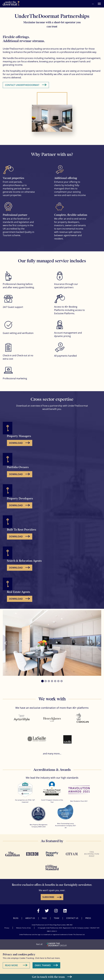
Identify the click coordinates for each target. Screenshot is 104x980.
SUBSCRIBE (48, 897)
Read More (11, 965)
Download (16, 443)
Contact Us (72, 918)
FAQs (44, 918)
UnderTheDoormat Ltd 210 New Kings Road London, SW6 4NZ (52, 925)
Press (88, 918)
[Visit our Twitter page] (47, 911)
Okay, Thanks (43, 965)
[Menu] (99, 4)
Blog (16, 918)
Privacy (7, 928)
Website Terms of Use (23, 928)
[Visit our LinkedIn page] (65, 911)
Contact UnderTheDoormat (22, 85)
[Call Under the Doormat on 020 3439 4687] (93, 4)
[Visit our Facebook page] (38, 911)
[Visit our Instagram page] (56, 911)
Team (57, 918)
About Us (30, 918)
